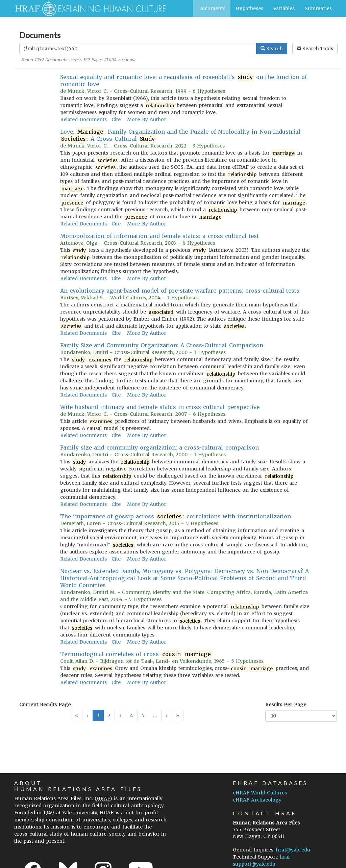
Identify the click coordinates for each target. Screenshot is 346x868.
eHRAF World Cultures (260, 793)
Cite (116, 119)
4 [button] (132, 715)
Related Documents (83, 119)
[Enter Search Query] (138, 49)
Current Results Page (45, 705)
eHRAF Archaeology (257, 800)
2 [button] (109, 715)
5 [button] (143, 715)
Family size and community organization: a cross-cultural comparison (159, 447)
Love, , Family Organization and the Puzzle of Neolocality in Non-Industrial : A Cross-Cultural (180, 135)
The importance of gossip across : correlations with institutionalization (176, 517)
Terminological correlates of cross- (136, 654)
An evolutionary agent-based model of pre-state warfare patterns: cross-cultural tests (180, 291)
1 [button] (98, 715)
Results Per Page (286, 705)
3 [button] (120, 715)
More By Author (146, 119)
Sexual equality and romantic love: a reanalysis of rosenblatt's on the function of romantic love (184, 80)
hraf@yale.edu (293, 850)
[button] (167, 715)
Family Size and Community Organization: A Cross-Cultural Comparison (162, 345)
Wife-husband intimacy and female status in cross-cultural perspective (160, 407)
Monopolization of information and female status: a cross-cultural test (159, 236)
